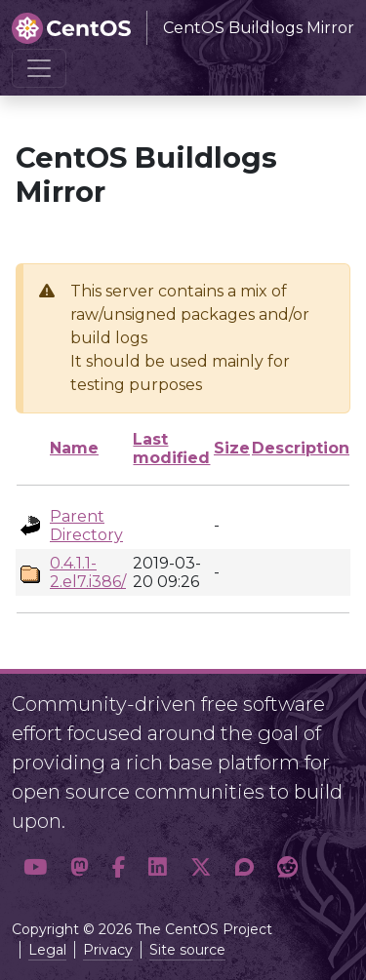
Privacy (108, 950)
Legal (47, 950)
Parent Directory (86, 526)
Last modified (171, 449)
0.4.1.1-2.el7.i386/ (88, 572)
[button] (35, 868)
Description (301, 448)
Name (74, 448)
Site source (187, 950)
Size (232, 448)
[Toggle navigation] (39, 68)
